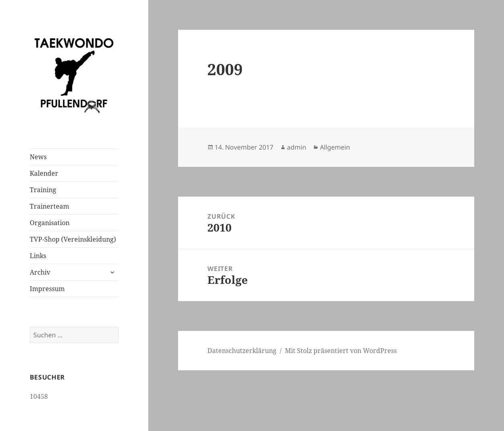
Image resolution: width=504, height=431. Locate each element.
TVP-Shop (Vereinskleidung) (73, 239)
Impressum (47, 289)
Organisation (50, 223)
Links (38, 256)
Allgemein (335, 147)
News (38, 157)
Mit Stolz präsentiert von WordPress (341, 351)
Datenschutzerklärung (242, 351)
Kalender (44, 173)
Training (43, 190)
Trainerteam (49, 206)
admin (297, 147)
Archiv (40, 272)
